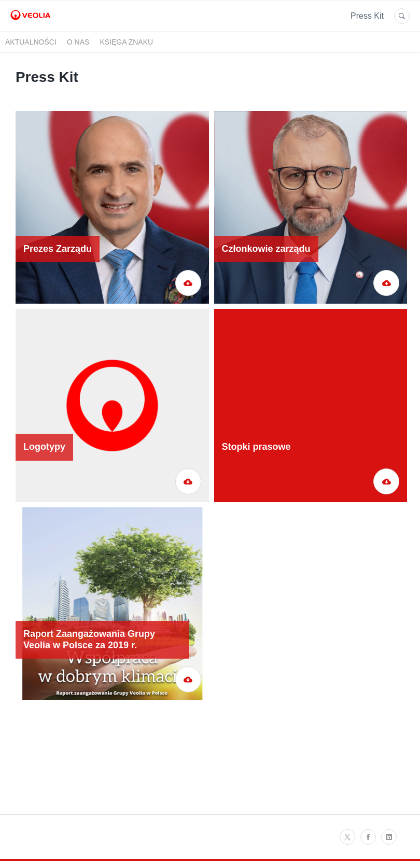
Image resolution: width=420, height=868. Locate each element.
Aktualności (31, 42)
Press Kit (367, 16)
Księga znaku (126, 42)
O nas (78, 42)
